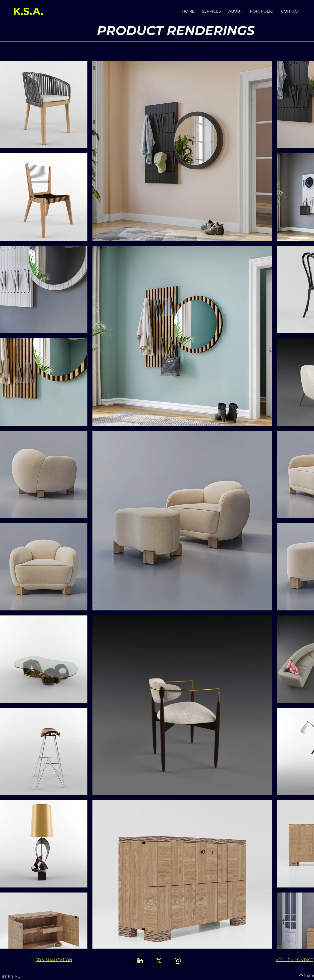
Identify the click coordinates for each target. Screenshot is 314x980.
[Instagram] (178, 961)
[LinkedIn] (140, 961)
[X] (159, 961)
